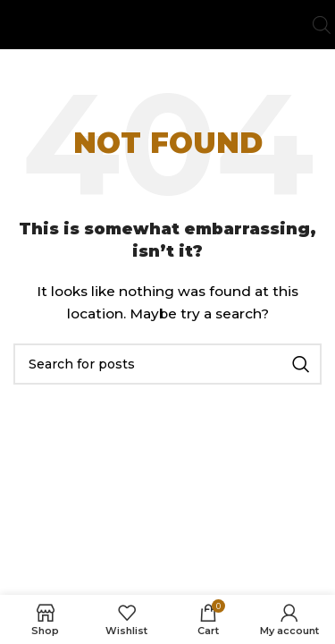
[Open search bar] (322, 25)
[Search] (167, 364)
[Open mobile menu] (13, 25)
